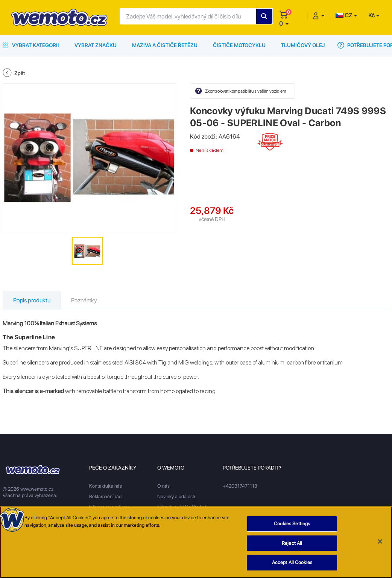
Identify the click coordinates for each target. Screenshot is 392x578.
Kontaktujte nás (106, 486)
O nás (163, 486)
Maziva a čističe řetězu (165, 45)
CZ (344, 15)
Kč (371, 15)
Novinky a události (176, 496)
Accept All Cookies (292, 563)
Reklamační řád (105, 496)
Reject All (292, 543)
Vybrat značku (96, 45)
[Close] (380, 542)
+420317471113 (240, 486)
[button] (284, 24)
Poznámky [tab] (84, 300)
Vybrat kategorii (31, 45)
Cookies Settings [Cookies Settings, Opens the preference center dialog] (292, 524)
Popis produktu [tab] (32, 300)
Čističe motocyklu (239, 45)
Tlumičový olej (303, 45)
